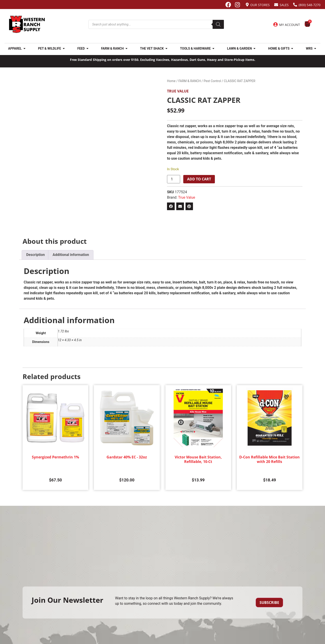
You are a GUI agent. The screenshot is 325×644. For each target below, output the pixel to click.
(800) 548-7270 (310, 5)
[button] (171, 206)
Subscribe (269, 603)
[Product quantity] (174, 179)
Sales (284, 5)
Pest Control (212, 81)
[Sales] (276, 5)
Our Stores (260, 5)
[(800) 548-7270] (295, 5)
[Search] (218, 24)
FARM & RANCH (189, 81)
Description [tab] (35, 255)
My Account (290, 25)
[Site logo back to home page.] (27, 24)
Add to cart (199, 179)
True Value (178, 91)
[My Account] (275, 25)
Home (171, 81)
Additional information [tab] (71, 255)
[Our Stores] (247, 5)
